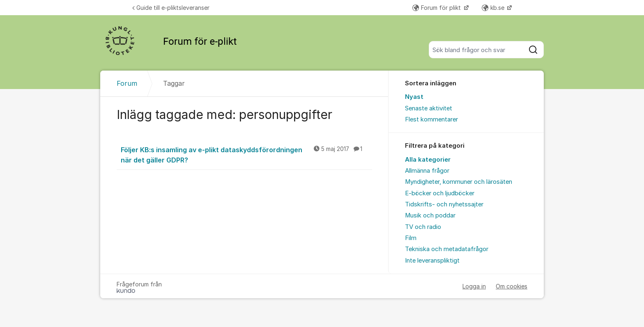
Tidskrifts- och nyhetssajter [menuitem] (444, 204)
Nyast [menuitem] (414, 97)
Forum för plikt (437, 8)
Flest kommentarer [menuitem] (431, 119)
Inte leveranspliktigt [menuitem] (432, 261)
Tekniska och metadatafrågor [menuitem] (447, 249)
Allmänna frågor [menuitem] (427, 171)
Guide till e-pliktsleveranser (171, 8)
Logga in (474, 286)
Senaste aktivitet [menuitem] (429, 108)
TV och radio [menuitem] (423, 227)
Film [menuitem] (411, 238)
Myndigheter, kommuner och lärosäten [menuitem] (459, 182)
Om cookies (512, 286)
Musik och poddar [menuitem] (430, 215)
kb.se (494, 8)
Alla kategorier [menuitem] (428, 160)
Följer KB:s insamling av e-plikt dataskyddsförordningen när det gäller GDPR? (246, 154)
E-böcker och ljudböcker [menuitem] (440, 193)
